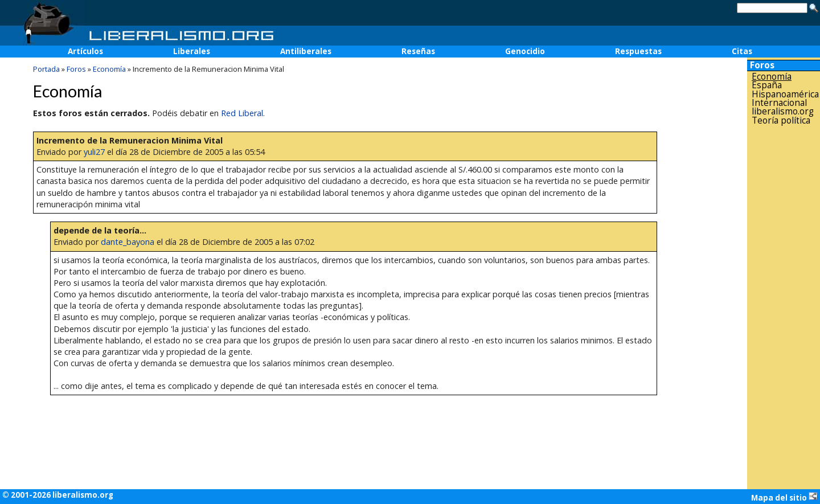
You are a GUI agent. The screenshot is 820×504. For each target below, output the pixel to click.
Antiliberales (306, 51)
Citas (742, 51)
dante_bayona (128, 242)
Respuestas (638, 51)
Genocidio (525, 51)
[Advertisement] (784, 307)
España (767, 85)
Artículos (85, 51)
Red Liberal (242, 113)
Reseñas (418, 51)
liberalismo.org (783, 111)
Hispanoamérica (785, 94)
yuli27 (94, 152)
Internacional (779, 103)
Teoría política (781, 120)
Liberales (192, 51)
